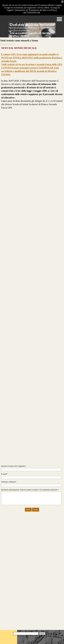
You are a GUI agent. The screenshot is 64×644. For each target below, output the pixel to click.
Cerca (42, 634)
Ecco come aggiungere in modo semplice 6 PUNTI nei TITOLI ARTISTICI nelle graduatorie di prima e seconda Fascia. (32, 58)
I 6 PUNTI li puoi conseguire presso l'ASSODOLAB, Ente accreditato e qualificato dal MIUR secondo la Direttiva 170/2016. (30, 71)
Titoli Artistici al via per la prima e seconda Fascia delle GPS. (32, 64)
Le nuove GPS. (9, 54)
